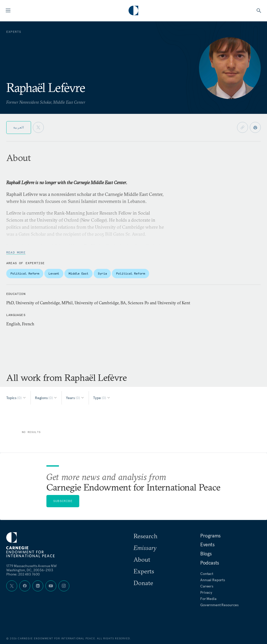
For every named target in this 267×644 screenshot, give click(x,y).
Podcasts (210, 563)
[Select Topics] (16, 398)
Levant (54, 273)
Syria (102, 273)
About (142, 559)
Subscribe (63, 501)
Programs (210, 536)
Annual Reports (213, 580)
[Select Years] (75, 398)
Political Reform (25, 273)
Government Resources (219, 605)
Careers (207, 586)
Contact (207, 574)
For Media (208, 599)
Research (145, 536)
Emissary (145, 548)
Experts (144, 571)
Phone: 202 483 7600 (23, 574)
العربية (19, 127)
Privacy (206, 592)
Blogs (206, 554)
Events (207, 544)
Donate (143, 583)
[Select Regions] (46, 398)
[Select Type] (102, 398)
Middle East (78, 273)
